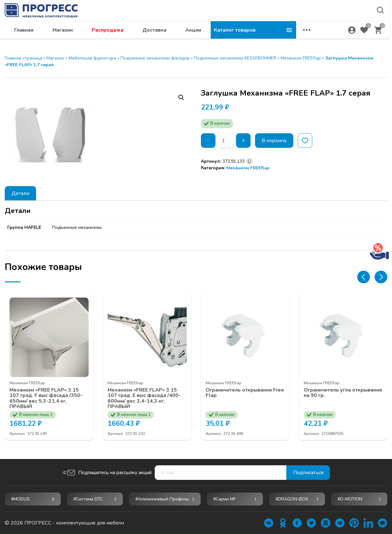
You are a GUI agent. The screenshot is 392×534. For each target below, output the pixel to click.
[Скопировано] (249, 161)
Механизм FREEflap (301, 58)
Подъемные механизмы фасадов (155, 58)
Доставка (240, 37)
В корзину (274, 141)
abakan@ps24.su (335, 21)
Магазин (148, 37)
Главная (109, 37)
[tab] (20, 193)
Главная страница (23, 58)
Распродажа (193, 37)
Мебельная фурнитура (92, 58)
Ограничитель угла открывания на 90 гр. (343, 393)
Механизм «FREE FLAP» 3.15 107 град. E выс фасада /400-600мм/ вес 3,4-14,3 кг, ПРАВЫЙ (144, 398)
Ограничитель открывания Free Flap (245, 393)
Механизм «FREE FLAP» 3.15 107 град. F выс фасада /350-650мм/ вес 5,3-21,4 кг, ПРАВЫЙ (46, 398)
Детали (20, 193)
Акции (279, 37)
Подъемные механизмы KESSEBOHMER (235, 58)
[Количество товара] (226, 141)
